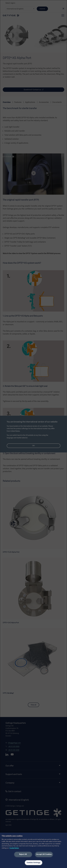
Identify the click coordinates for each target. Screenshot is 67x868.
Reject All (23, 854)
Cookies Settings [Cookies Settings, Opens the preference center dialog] (34, 863)
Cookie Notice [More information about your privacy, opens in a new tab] (14, 848)
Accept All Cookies (44, 854)
